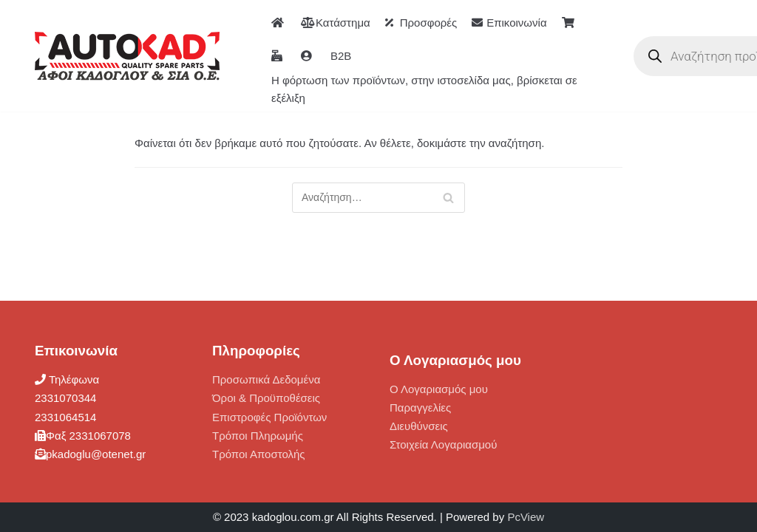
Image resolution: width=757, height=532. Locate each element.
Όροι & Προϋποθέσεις (266, 398)
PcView (526, 517)
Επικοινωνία (509, 23)
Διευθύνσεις (419, 426)
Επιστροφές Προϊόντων (269, 417)
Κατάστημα (336, 23)
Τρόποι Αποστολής (259, 454)
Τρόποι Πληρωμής (258, 436)
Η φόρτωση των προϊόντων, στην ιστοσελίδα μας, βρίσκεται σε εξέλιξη (424, 89)
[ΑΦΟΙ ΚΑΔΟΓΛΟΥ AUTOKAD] (127, 56)
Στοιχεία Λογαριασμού (443, 444)
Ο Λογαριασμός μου (439, 389)
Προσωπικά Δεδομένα (266, 379)
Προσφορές (421, 23)
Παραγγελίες (420, 407)
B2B (341, 56)
